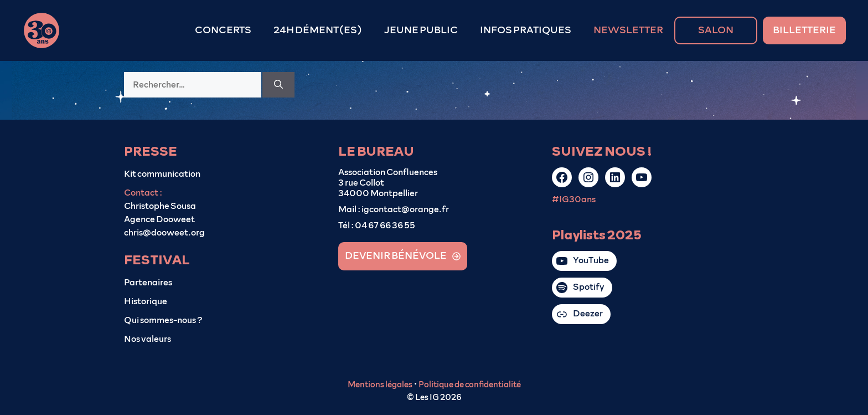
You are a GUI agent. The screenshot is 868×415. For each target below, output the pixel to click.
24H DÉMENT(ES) (318, 30)
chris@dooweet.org (164, 233)
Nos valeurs (148, 339)
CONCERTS (223, 30)
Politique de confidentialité (470, 385)
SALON (716, 30)
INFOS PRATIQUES (526, 30)
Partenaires (148, 283)
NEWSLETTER (628, 30)
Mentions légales (380, 385)
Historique (146, 301)
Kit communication (162, 174)
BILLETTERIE (804, 30)
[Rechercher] (278, 85)
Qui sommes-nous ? (163, 320)
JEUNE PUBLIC (421, 30)
